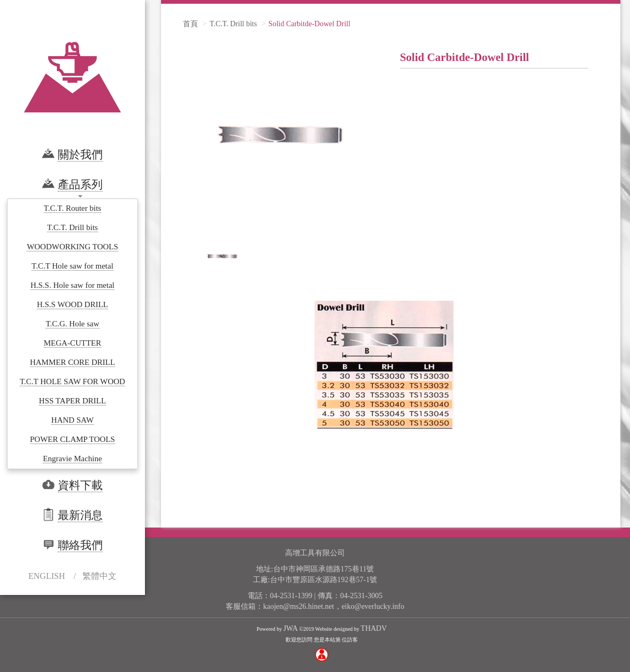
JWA (291, 628)
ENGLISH (47, 576)
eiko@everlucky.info (373, 606)
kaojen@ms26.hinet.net (299, 606)
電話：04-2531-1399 (280, 596)
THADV (374, 628)
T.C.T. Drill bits (233, 24)
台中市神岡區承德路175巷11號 (324, 569)
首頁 (190, 24)
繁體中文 (99, 576)
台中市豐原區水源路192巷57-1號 (324, 580)
